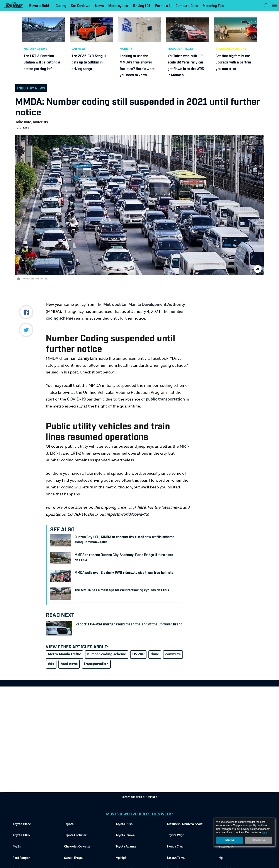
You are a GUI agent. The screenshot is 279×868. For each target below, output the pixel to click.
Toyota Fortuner (75, 835)
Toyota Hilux (21, 835)
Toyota (69, 824)
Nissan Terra (176, 858)
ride (51, 664)
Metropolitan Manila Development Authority (144, 305)
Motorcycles (118, 5)
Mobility (126, 49)
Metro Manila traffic (64, 654)
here (141, 508)
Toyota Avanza (126, 847)
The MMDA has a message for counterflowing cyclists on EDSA (122, 590)
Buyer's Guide (40, 5)
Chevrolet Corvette (77, 847)
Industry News (31, 88)
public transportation (165, 400)
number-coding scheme (107, 654)
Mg (220, 858)
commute (173, 654)
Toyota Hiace (22, 824)
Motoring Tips (213, 5)
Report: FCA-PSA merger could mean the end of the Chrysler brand (129, 624)
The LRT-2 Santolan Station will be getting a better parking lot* (42, 62)
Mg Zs (17, 847)
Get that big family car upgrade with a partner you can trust (234, 62)
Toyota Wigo (176, 835)
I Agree (230, 840)
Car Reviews (80, 5)
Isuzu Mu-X (226, 847)
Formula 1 (163, 5)
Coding (61, 5)
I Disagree (259, 840)
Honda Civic (175, 847)
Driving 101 (142, 5)
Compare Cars (187, 5)
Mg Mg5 (121, 858)
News (99, 5)
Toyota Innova (125, 835)
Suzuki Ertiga (73, 858)
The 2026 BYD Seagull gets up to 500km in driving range (89, 62)
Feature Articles (180, 49)
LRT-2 (76, 454)
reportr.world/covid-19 (127, 515)
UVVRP (138, 654)
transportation (96, 664)
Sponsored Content (231, 49)
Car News (79, 49)
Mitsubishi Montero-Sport (185, 824)
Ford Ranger (21, 858)
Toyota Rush (124, 824)
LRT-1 (55, 454)
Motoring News (35, 49)
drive (155, 654)
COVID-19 (76, 400)
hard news (69, 664)
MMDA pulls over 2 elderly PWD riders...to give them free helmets (124, 572)
